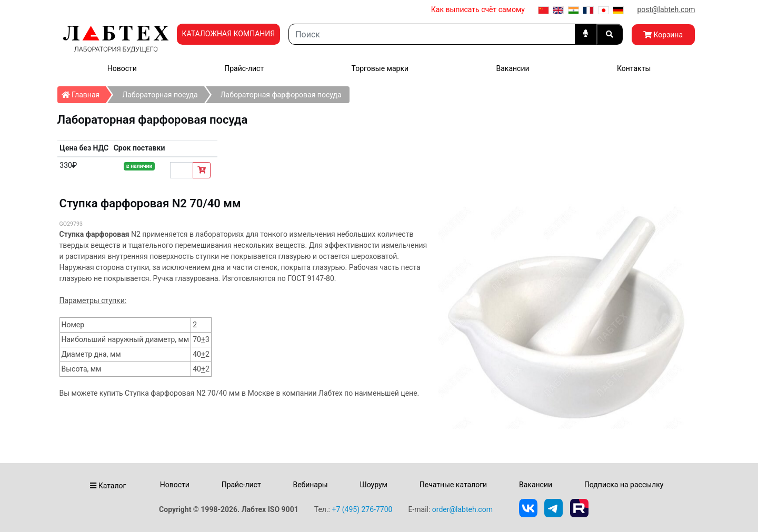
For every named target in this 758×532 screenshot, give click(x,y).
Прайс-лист (244, 68)
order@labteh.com (462, 509)
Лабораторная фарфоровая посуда (281, 95)
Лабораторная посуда (160, 95)
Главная (84, 93)
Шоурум (373, 485)
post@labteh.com (666, 9)
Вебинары (310, 485)
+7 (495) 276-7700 (362, 509)
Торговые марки (380, 68)
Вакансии (512, 68)
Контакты (634, 68)
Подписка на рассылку (624, 485)
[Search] (432, 34)
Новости (122, 68)
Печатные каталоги (453, 485)
